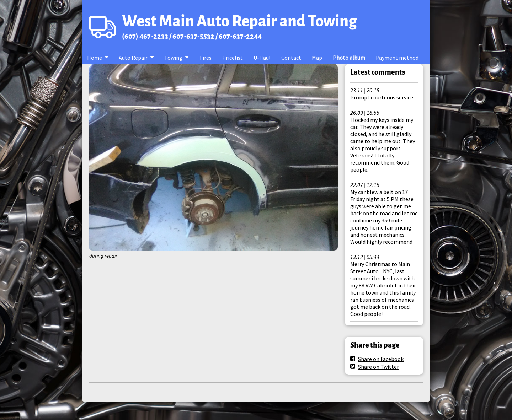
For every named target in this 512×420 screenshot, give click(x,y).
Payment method (397, 58)
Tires (205, 58)
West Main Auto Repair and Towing (239, 21)
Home (95, 58)
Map (317, 58)
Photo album (349, 58)
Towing (173, 58)
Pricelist (233, 58)
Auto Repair (133, 58)
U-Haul (262, 58)
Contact (291, 58)
